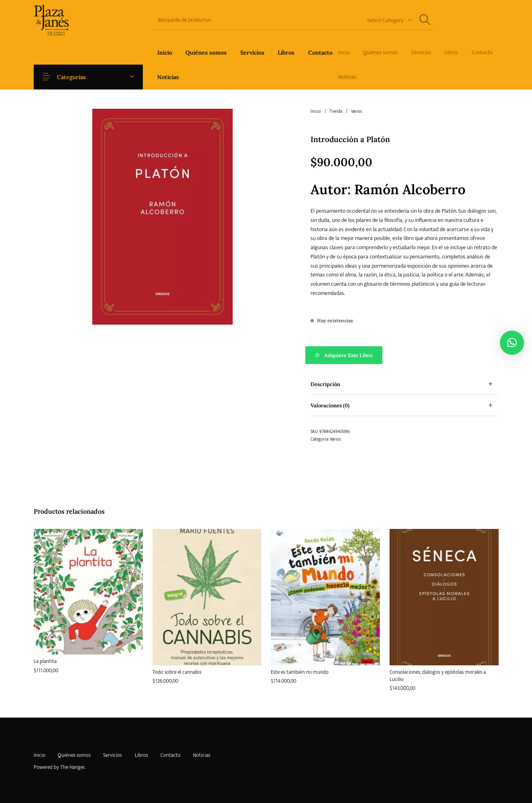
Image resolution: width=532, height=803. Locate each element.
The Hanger (72, 767)
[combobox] (386, 20)
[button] (405, 355)
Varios (356, 112)
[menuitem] (165, 52)
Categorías (77, 77)
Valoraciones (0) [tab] (330, 406)
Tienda (336, 112)
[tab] (405, 384)
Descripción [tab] (325, 384)
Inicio (316, 112)
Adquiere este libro (348, 355)
